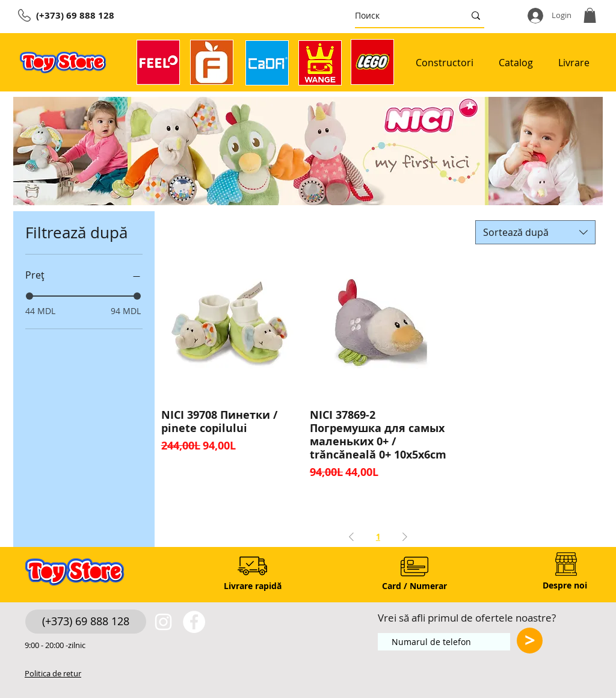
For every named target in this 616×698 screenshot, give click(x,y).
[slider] (29, 296)
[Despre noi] (565, 586)
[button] (590, 15)
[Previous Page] (351, 537)
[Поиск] (401, 15)
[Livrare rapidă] (252, 586)
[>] (530, 641)
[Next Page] (405, 537)
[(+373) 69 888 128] (86, 622)
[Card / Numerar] (414, 586)
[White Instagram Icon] (163, 622)
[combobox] (535, 232)
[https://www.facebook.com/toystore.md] (194, 622)
